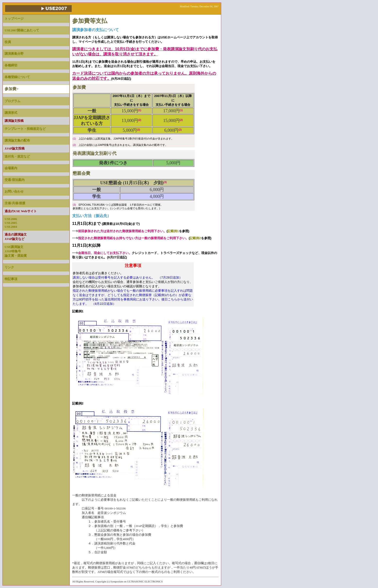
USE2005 (11, 223)
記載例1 (173, 231)
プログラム (13, 101)
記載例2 (195, 238)
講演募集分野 (14, 54)
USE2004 (11, 227)
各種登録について (17, 77)
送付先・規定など (17, 156)
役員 (8, 42)
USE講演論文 (14, 247)
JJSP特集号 (13, 251)
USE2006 (11, 219)
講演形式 (11, 113)
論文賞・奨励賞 (16, 256)
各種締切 (11, 65)
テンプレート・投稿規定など (25, 129)
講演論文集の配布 (17, 140)
